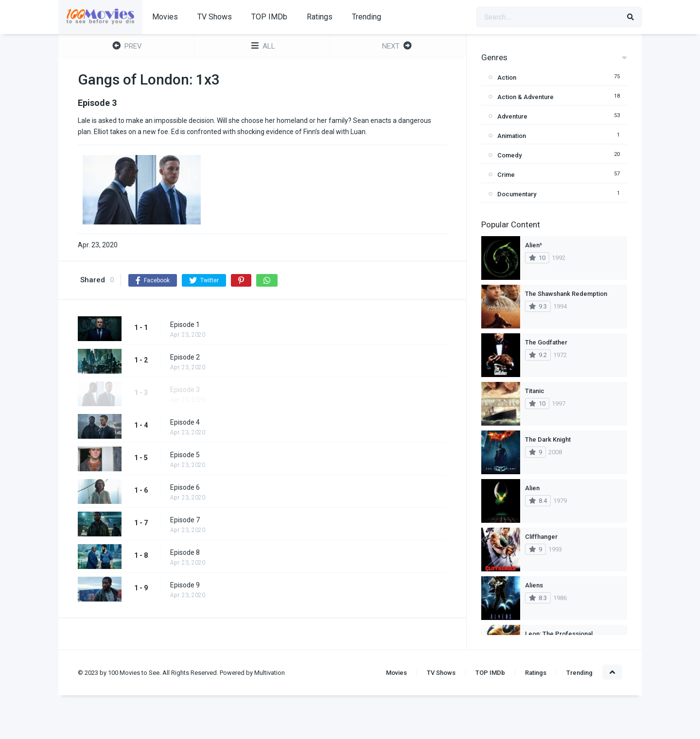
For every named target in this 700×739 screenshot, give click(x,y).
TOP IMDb (269, 17)
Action (507, 77)
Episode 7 (185, 520)
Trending (367, 17)
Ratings (320, 17)
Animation (512, 136)
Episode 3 (185, 390)
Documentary (517, 194)
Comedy (509, 155)
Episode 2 (185, 357)
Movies (165, 17)
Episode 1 (185, 325)
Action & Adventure (525, 97)
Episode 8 (185, 552)
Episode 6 (185, 487)
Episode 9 (185, 585)
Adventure (512, 116)
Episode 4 (185, 422)
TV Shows (215, 17)
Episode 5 (185, 455)
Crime (506, 175)
